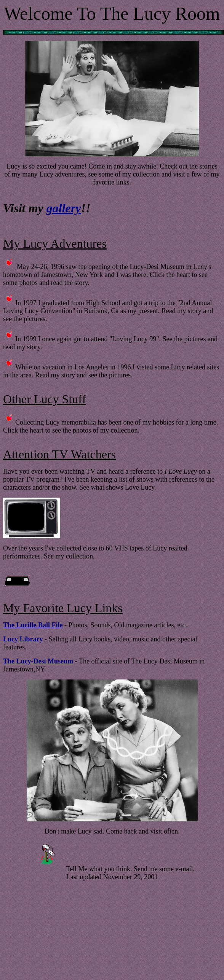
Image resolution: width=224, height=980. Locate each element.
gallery (64, 208)
